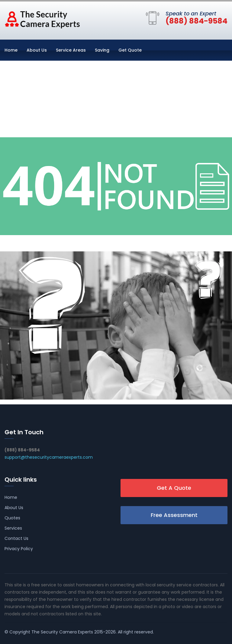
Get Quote (130, 50)
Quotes (12, 518)
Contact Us (16, 538)
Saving (102, 50)
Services (13, 528)
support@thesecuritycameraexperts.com (49, 457)
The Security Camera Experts (62, 632)
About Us (37, 50)
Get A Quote (174, 488)
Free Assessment (174, 515)
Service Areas (71, 50)
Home (11, 50)
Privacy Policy (19, 549)
